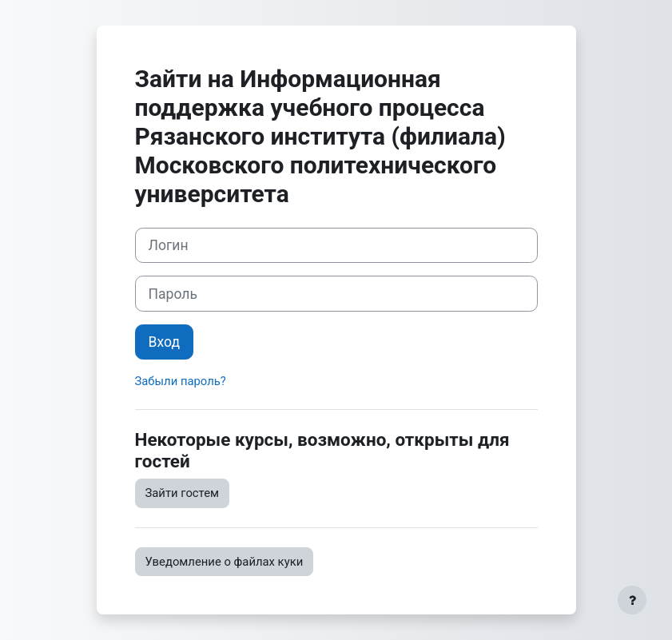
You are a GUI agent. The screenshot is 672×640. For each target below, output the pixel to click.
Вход (164, 342)
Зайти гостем (183, 493)
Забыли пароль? (181, 381)
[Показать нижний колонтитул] (632, 600)
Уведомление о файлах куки (225, 562)
